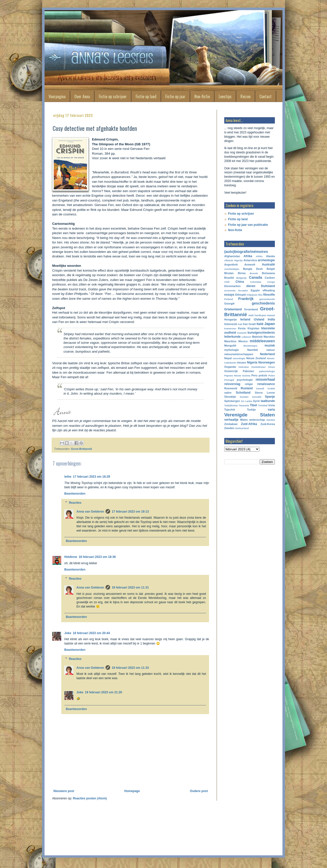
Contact (265, 96)
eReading (269, 290)
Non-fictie (202, 96)
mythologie (232, 350)
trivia (272, 405)
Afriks (259, 256)
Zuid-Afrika (249, 424)
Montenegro (250, 346)
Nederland (267, 354)
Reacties (75, 503)
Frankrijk (246, 299)
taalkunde (268, 401)
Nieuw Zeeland (256, 358)
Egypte (255, 290)
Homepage (132, 791)
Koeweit (242, 333)
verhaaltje (231, 420)
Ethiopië (241, 295)
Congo (271, 282)
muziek (270, 346)
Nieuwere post (64, 791)
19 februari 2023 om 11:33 (130, 668)
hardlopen (260, 315)
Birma (242, 273)
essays (229, 295)
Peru (254, 375)
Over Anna (82, 96)
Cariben (270, 278)
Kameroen (230, 328)
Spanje (270, 397)
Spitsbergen (232, 401)
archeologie (266, 260)
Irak (240, 324)
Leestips (225, 96)
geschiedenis (263, 303)
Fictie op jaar (175, 96)
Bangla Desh (253, 269)
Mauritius (230, 341)
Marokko (269, 337)
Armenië (250, 265)
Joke (68, 633)
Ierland (245, 319)
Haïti (251, 315)
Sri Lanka (247, 401)
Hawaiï (271, 315)
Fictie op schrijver (113, 96)
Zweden (229, 428)
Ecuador (243, 290)
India (271, 319)
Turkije (251, 410)
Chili (227, 282)
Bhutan (229, 273)
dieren (251, 286)
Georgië (229, 304)
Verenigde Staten (250, 415)
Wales (244, 420)
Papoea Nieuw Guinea (237, 376)
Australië (268, 265)
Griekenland (233, 309)
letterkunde (232, 337)
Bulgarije (242, 278)
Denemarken (232, 286)
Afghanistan (232, 256)
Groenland (251, 309)
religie (249, 384)
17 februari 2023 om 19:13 (130, 512)
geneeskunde (267, 299)
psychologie (245, 380)
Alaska (270, 256)
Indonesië (231, 324)
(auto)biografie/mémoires (246, 252)
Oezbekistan (259, 367)
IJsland (259, 319)
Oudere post (199, 791)
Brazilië (229, 278)
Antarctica (250, 260)
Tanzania (244, 405)
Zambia (271, 420)
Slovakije (230, 397)
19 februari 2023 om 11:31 (130, 588)
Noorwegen (267, 362)
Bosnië (254, 273)
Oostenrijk (231, 371)
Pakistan (248, 371)
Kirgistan (253, 328)
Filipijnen (252, 295)
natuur (271, 350)
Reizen (246, 96)
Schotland (243, 393)
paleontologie (267, 371)
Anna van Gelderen (90, 512)
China (240, 282)
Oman (271, 367)
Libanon (246, 337)
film (260, 295)
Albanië (229, 260)
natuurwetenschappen (239, 354)
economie (230, 290)
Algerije (238, 260)
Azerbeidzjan (232, 269)
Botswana (268, 273)
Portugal (229, 380)
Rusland (247, 388)
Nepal (228, 358)
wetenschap (257, 420)
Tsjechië (230, 410)
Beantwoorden (75, 494)
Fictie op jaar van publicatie (248, 225)
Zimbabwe (231, 424)
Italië (260, 324)
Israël (252, 324)
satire (228, 393)
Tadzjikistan (231, 405)
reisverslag (232, 384)
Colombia (256, 282)
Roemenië (231, 388)
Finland (229, 299)
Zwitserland (242, 428)
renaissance (266, 384)
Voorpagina (57, 96)
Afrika (248, 256)
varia (271, 410)
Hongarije (231, 319)
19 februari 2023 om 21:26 (103, 692)
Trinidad (263, 405)
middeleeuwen (262, 341)
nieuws (241, 362)
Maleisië (257, 337)
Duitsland (268, 286)
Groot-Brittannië (81, 449)
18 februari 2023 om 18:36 (97, 557)
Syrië (256, 401)
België (271, 269)
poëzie (263, 375)
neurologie (239, 358)
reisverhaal (265, 379)
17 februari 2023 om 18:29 (91, 477)
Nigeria (252, 362)
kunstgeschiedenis (261, 333)
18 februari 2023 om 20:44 (91, 633)
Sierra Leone (265, 393)
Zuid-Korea (268, 424)
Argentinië (231, 265)
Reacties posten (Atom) (90, 798)
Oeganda (230, 367)
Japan (270, 324)
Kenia (242, 328)
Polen (272, 376)
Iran (245, 324)
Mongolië (230, 346)
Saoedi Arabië (265, 388)
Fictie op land (146, 96)
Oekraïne (244, 367)
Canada (256, 277)
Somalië (257, 397)
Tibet (253, 405)
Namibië (253, 350)
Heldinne (71, 557)
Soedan (244, 397)
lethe (68, 477)
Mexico (243, 341)
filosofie (269, 295)
